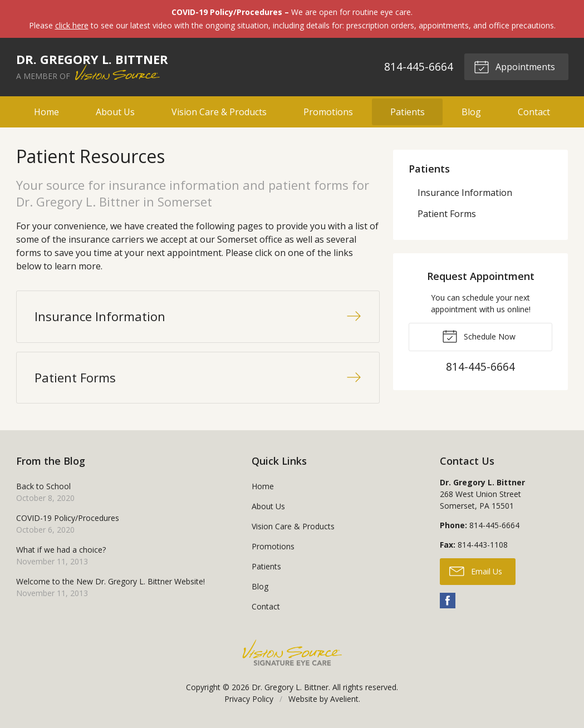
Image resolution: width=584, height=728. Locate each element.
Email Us (476, 570)
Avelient (344, 699)
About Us (115, 112)
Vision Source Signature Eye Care (292, 653)
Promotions (328, 112)
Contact (534, 112)
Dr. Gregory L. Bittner (290, 687)
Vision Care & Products (219, 112)
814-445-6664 (419, 67)
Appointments (514, 66)
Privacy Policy (249, 699)
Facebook (448, 601)
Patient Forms (447, 214)
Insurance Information (465, 193)
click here (72, 25)
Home (46, 112)
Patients (408, 112)
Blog (471, 112)
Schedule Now (479, 336)
